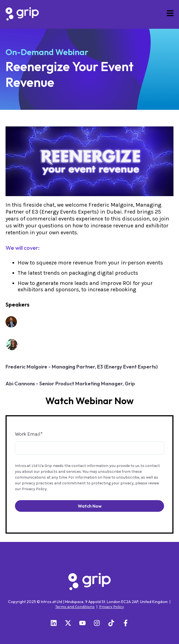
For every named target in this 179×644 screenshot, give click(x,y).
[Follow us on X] (68, 623)
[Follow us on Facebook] (126, 623)
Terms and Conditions (75, 607)
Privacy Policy (34, 489)
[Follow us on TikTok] (111, 623)
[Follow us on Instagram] (97, 623)
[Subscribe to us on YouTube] (82, 623)
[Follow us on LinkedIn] (54, 623)
